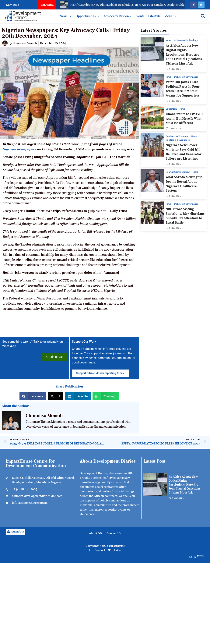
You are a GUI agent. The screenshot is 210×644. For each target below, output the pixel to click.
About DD (96, 533)
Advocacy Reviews (117, 16)
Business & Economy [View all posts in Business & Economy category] (177, 136)
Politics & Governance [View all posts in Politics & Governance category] (186, 77)
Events (139, 16)
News (64, 16)
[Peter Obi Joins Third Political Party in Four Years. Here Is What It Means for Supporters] (152, 85)
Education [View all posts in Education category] (172, 109)
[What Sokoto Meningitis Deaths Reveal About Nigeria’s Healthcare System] (152, 180)
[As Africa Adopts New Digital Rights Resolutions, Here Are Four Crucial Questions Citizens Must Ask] (152, 49)
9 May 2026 (173, 69)
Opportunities (86, 16)
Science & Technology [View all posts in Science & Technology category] (186, 40)
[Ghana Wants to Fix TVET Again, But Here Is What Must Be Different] (152, 117)
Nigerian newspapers (19, 149)
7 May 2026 (173, 164)
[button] (33, 396)
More (168, 16)
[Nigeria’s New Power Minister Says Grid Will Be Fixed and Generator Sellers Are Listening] (152, 145)
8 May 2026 (173, 101)
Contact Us (114, 533)
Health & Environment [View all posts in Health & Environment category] (178, 172)
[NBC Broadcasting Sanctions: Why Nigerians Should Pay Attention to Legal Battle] (152, 212)
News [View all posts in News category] (169, 40)
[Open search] (203, 16)
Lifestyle (154, 16)
